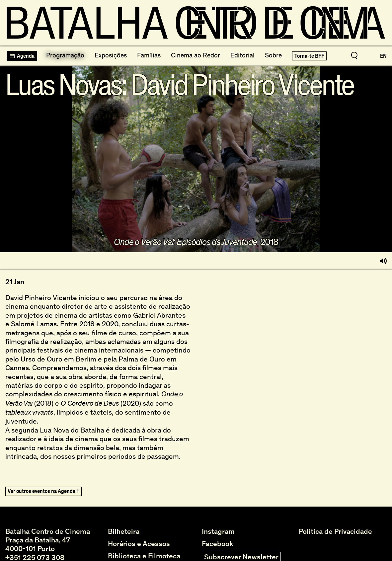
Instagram (218, 531)
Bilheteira (124, 531)
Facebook (218, 544)
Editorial (242, 55)
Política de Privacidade (335, 531)
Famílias (149, 55)
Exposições (111, 55)
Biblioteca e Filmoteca (144, 556)
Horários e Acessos (139, 544)
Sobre (273, 55)
